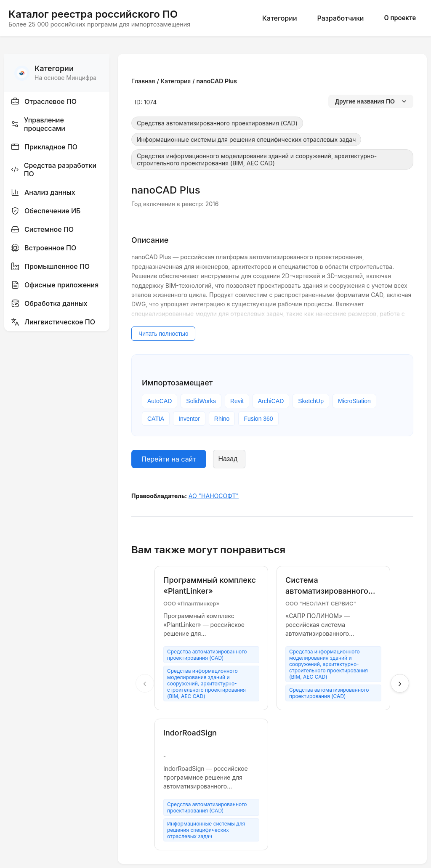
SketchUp (311, 401)
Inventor (189, 419)
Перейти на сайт (169, 459)
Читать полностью (163, 334)
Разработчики (341, 18)
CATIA (156, 419)
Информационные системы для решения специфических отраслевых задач (246, 139)
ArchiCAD (271, 401)
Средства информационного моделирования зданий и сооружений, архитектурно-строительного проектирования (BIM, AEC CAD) (257, 159)
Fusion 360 (258, 419)
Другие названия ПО (371, 101)
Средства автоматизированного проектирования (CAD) (217, 123)
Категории (279, 18)
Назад (228, 459)
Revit (237, 401)
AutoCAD (160, 401)
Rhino (222, 419)
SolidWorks (201, 401)
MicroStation (354, 401)
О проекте (400, 18)
